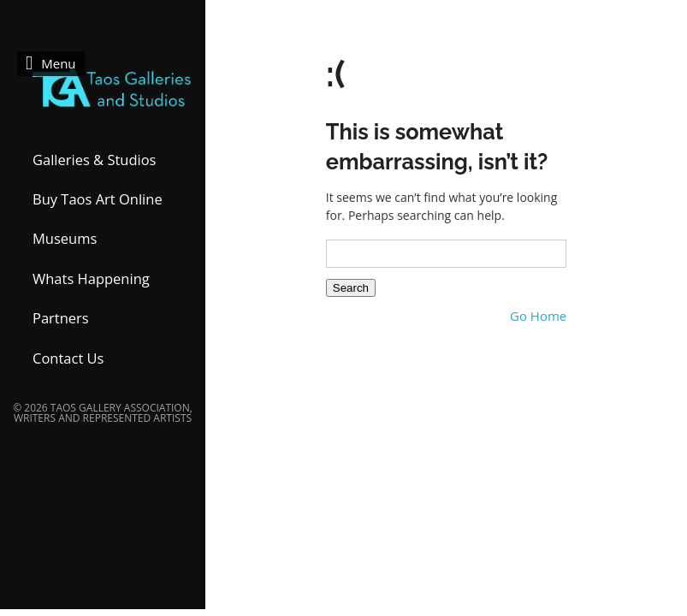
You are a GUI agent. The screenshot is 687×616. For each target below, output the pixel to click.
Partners (61, 318)
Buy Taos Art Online (98, 199)
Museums (65, 238)
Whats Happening (91, 278)
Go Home (538, 316)
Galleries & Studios (95, 160)
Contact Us (68, 358)
